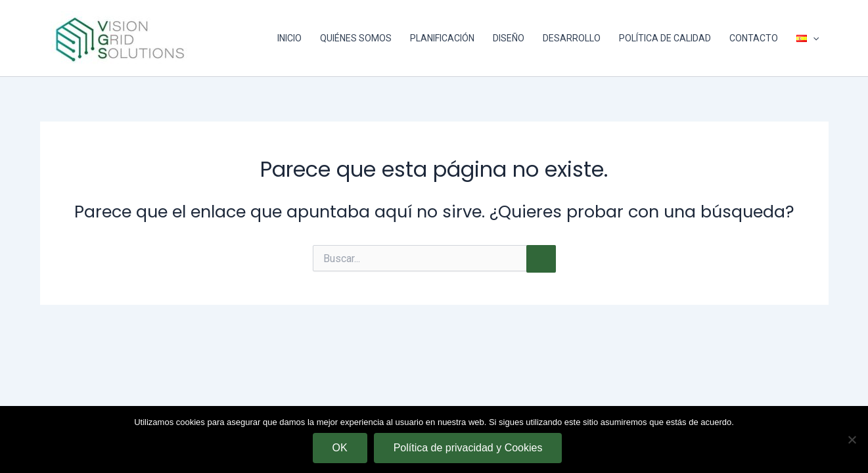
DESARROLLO (572, 38)
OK (340, 448)
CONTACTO (754, 38)
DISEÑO (509, 38)
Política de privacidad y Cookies (468, 448)
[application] (813, 38)
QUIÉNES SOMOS (356, 38)
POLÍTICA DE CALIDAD (665, 38)
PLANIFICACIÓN (442, 38)
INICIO (289, 38)
